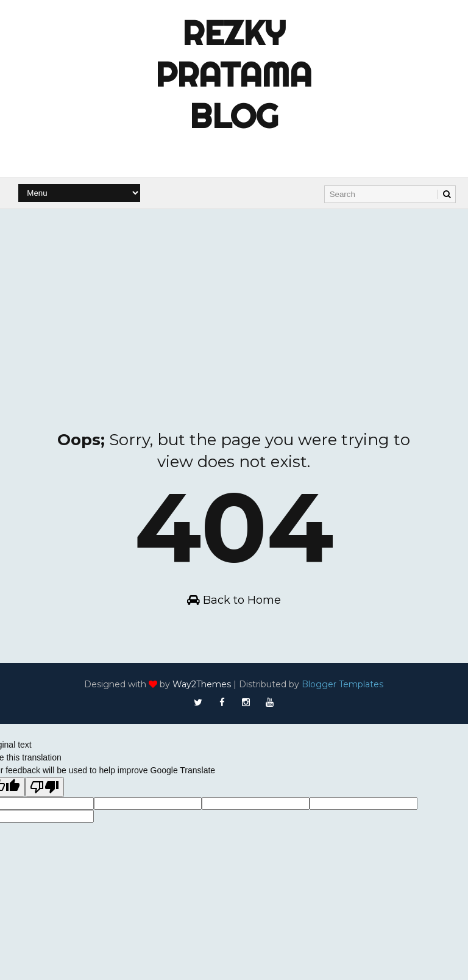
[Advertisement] (234, 301)
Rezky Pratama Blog (234, 74)
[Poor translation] (44, 787)
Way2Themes (202, 684)
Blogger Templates (342, 684)
